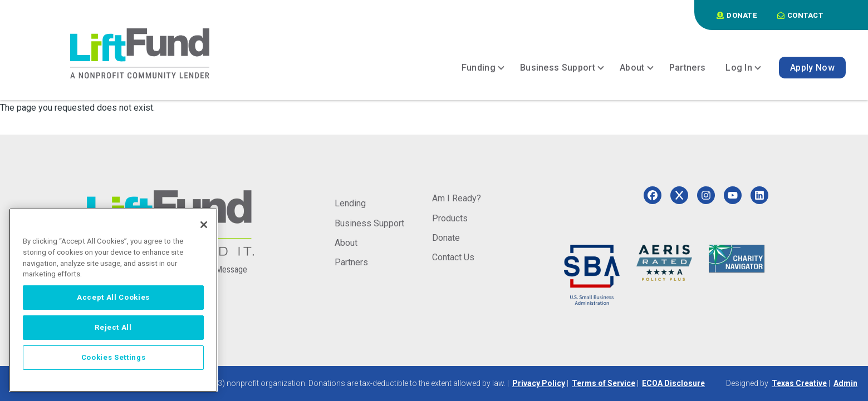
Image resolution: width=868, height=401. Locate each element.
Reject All (113, 327)
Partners (351, 262)
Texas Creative (799, 383)
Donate (446, 238)
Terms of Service (604, 383)
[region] (113, 300)
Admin (845, 383)
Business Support (369, 223)
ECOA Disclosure (673, 383)
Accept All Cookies (113, 297)
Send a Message (218, 269)
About (346, 243)
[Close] (204, 225)
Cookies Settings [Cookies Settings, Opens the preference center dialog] (114, 357)
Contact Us (453, 257)
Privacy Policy (539, 383)
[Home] (140, 53)
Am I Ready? (457, 198)
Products (450, 218)
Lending (350, 203)
